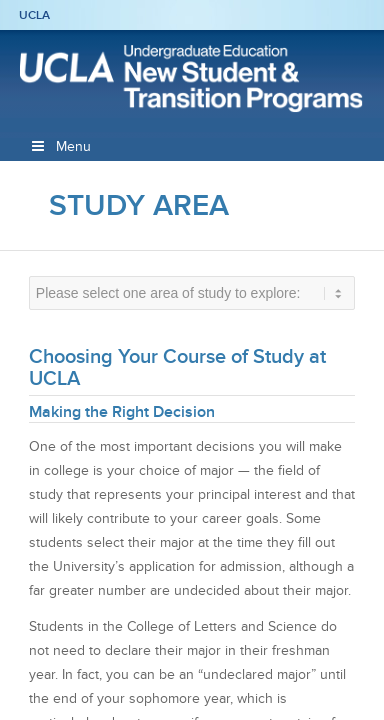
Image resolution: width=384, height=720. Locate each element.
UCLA (34, 15)
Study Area (139, 205)
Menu (60, 146)
